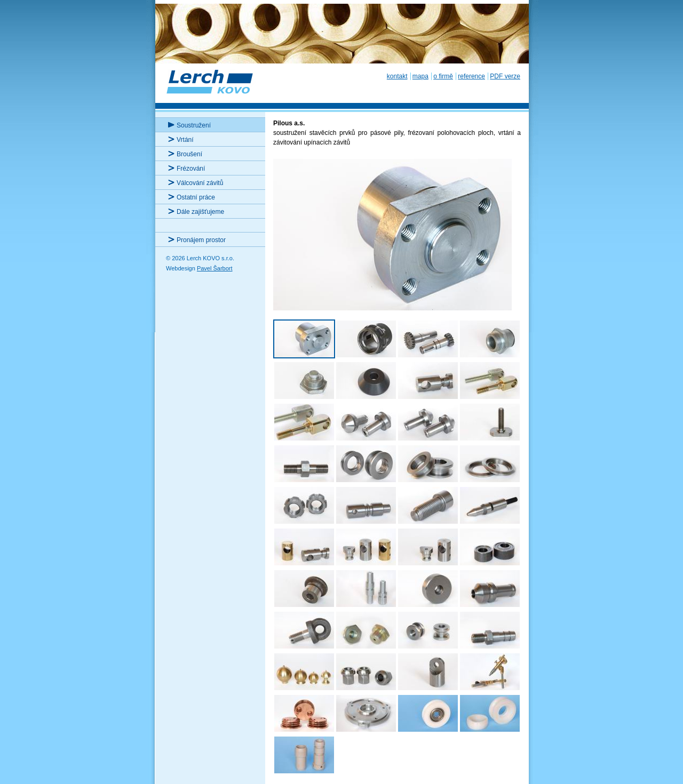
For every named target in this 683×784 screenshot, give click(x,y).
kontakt (397, 76)
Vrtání (185, 140)
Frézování (191, 169)
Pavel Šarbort (215, 268)
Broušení (189, 154)
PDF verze (505, 76)
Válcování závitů (200, 183)
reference (471, 76)
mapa (420, 76)
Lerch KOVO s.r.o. (211, 88)
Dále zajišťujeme (200, 212)
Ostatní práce (196, 197)
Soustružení (194, 125)
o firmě (443, 76)
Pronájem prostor (201, 240)
